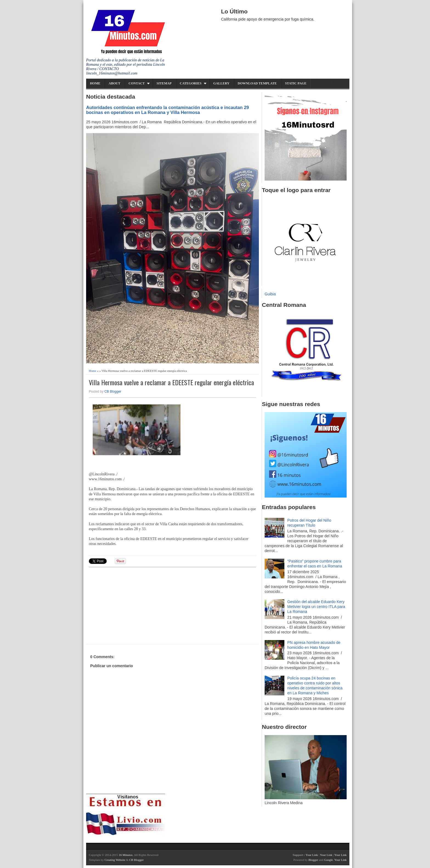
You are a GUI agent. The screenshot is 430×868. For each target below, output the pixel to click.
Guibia (270, 294)
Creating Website (115, 860)
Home (95, 83)
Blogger (313, 860)
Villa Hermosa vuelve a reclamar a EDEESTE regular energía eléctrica (171, 382)
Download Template (257, 83)
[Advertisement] (131, 605)
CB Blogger (113, 392)
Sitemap (164, 83)
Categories (191, 83)
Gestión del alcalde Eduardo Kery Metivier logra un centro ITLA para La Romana (316, 607)
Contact (137, 83)
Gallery (221, 83)
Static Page (296, 83)
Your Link (312, 855)
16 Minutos (126, 855)
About (114, 83)
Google (328, 860)
